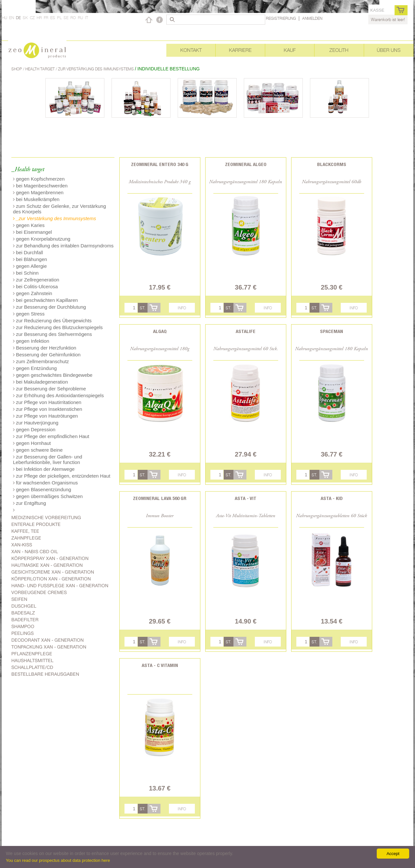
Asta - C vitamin (160, 665)
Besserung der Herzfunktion (45, 348)
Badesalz (23, 613)
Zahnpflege (26, 538)
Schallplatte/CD (32, 667)
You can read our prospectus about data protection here (58, 860)
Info (182, 308)
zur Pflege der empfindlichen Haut (51, 436)
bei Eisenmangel (32, 232)
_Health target (28, 170)
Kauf (290, 50)
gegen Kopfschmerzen (39, 179)
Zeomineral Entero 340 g (160, 164)
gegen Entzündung (35, 368)
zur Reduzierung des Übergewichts (52, 321)
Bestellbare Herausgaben (45, 674)
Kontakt (191, 50)
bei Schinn (26, 273)
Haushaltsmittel (32, 660)
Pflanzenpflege (32, 654)
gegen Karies (29, 225)
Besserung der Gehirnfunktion (47, 355)
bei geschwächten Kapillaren (45, 300)
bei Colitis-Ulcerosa (35, 286)
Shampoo (23, 626)
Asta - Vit (246, 498)
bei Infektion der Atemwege (44, 469)
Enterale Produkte (36, 524)
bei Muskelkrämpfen (36, 199)
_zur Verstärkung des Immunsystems (54, 218)
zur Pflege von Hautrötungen (45, 416)
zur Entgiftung (30, 503)
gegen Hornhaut (32, 443)
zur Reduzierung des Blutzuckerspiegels (58, 327)
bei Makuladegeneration (40, 382)
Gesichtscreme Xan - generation (53, 572)
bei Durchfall (28, 252)
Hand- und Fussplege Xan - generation (60, 586)
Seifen (19, 599)
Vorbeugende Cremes (39, 592)
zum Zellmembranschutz (41, 361)
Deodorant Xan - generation (47, 640)
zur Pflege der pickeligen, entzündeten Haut (62, 476)
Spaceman (332, 331)
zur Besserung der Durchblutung (49, 307)
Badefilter (25, 620)
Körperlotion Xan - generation (51, 579)
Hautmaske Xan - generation (47, 565)
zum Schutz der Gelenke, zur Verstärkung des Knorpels (59, 209)
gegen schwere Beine (38, 450)
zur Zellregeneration (36, 280)
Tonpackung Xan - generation (49, 647)
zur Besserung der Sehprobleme (49, 389)
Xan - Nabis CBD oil (35, 552)
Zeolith (339, 50)
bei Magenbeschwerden (40, 186)
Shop (17, 69)
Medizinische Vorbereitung (46, 517)
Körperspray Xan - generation (50, 558)
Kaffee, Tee (25, 531)
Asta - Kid (332, 498)
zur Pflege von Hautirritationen (47, 402)
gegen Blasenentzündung (42, 489)
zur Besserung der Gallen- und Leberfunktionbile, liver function (47, 459)
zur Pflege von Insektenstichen (47, 409)
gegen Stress (29, 314)
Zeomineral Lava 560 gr (160, 498)
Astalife (246, 331)
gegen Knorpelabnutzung (42, 239)
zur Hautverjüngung (36, 423)
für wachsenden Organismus (45, 483)
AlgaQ (160, 331)
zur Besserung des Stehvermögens (52, 334)
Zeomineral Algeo (246, 164)
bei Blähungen (30, 259)
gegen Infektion (31, 341)
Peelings (23, 633)
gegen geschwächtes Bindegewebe (53, 375)
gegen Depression (34, 429)
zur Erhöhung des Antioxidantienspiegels (58, 395)
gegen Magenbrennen (38, 192)
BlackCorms (332, 164)
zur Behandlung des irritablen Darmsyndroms (63, 246)
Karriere (240, 50)
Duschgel (24, 606)
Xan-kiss (22, 545)
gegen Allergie (30, 266)
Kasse (377, 10)
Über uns (389, 50)
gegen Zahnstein (33, 293)
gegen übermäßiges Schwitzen (48, 496)
